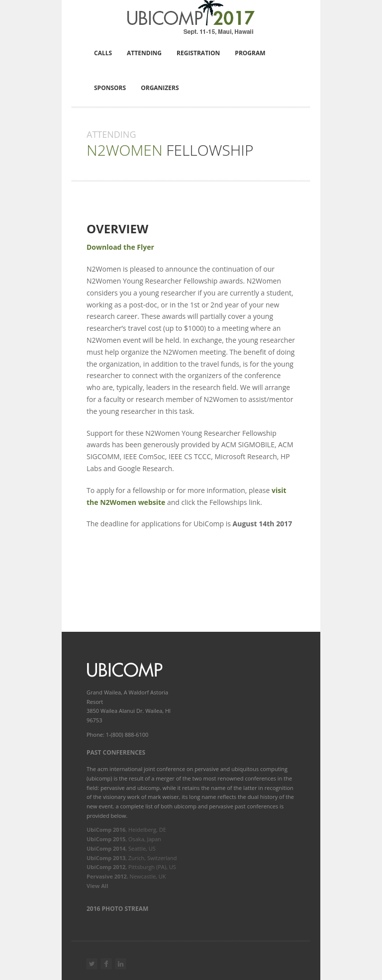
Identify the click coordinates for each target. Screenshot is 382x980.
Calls (103, 53)
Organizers (160, 88)
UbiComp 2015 (106, 839)
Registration (198, 53)
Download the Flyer (120, 247)
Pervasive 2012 (107, 876)
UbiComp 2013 (106, 858)
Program (250, 53)
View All (97, 886)
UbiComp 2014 (106, 848)
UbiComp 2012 (106, 867)
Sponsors (110, 88)
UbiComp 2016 (106, 830)
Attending (144, 53)
